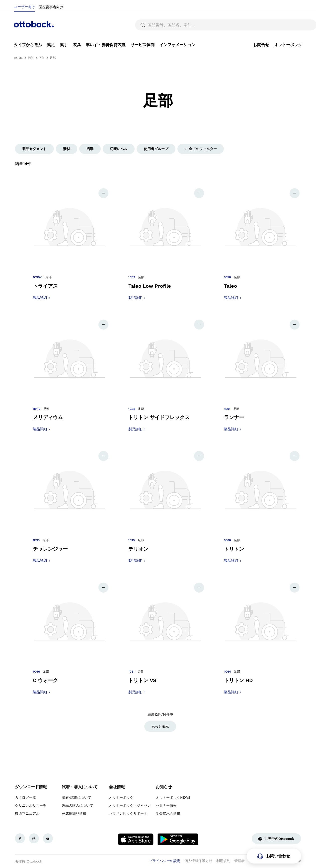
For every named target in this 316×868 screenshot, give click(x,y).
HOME (18, 58)
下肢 (42, 58)
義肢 (31, 58)
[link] (28, 45)
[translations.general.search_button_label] (294, 25)
